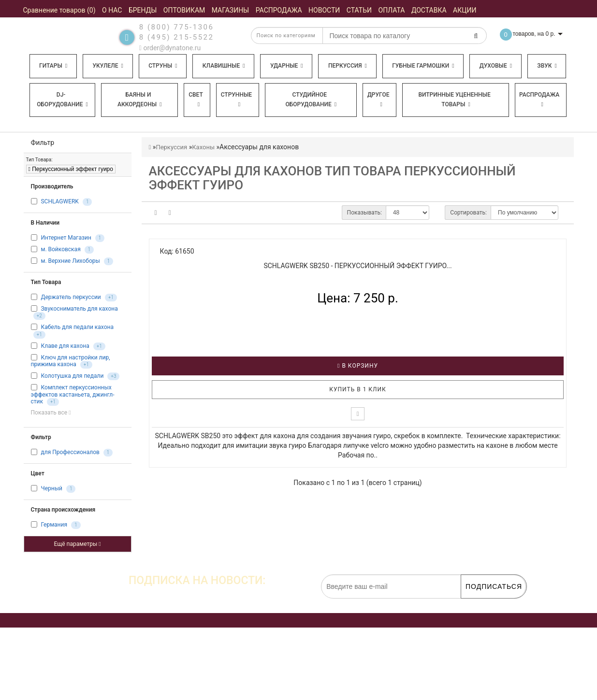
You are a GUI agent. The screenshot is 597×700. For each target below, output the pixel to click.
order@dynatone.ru (170, 48)
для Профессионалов (70, 452)
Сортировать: (468, 213)
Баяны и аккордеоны (140, 100)
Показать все (51, 413)
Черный (51, 488)
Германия (54, 525)
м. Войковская (60, 249)
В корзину (358, 366)
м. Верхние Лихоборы (70, 261)
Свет (196, 99)
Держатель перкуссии (71, 297)
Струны (163, 66)
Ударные (287, 66)
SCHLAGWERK (59, 201)
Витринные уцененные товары (454, 100)
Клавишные (224, 66)
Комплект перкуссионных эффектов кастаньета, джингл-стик (73, 394)
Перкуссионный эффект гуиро (71, 169)
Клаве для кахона (65, 346)
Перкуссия (348, 66)
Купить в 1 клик (358, 389)
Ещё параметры (77, 544)
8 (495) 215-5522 (177, 37)
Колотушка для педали (72, 376)
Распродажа (539, 99)
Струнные (236, 99)
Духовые (496, 66)
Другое (379, 99)
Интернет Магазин (66, 238)
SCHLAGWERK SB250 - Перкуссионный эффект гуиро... (357, 266)
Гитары (53, 66)
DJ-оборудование (62, 100)
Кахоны (203, 147)
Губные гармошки (423, 66)
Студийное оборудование (311, 100)
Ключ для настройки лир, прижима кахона (71, 361)
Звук (547, 66)
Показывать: (364, 213)
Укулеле (108, 66)
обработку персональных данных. (481, 603)
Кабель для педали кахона (77, 327)
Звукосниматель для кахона (79, 309)
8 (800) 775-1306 (177, 27)
